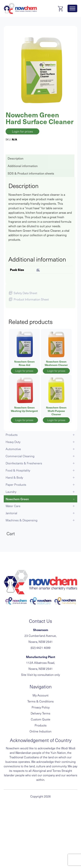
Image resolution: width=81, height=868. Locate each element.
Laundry (11, 492)
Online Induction (40, 731)
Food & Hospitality (18, 470)
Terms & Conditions (40, 701)
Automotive (13, 449)
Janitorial (11, 513)
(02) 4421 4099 (41, 648)
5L (38, 270)
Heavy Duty (13, 442)
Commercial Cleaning (20, 456)
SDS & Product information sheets (31, 173)
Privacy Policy (41, 707)
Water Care (13, 506)
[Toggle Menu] (72, 8)
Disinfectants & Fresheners (24, 463)
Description (16, 158)
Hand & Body (14, 477)
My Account (40, 695)
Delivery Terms (40, 713)
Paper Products (16, 485)
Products (12, 435)
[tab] (40, 158)
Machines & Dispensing (22, 520)
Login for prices (22, 131)
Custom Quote (41, 719)
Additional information (23, 166)
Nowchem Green (17, 499)
